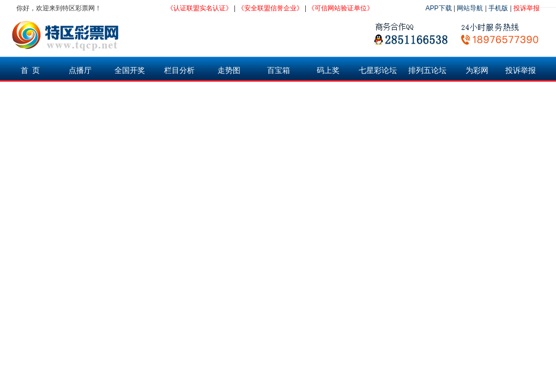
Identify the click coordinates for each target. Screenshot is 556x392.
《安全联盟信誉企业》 (270, 8)
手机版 (498, 8)
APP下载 (439, 8)
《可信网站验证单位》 (341, 8)
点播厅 (80, 70)
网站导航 (470, 8)
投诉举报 (527, 8)
